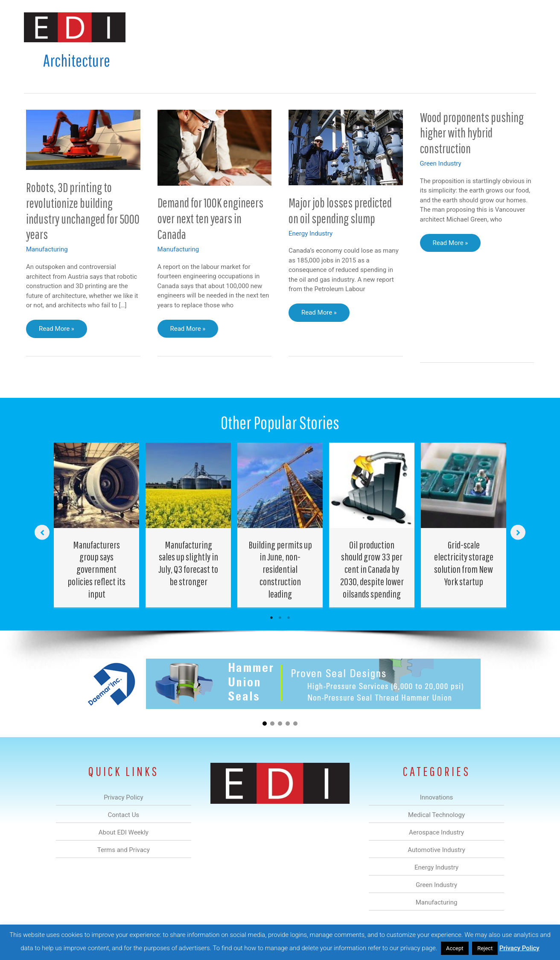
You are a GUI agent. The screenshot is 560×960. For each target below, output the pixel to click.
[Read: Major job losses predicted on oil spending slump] (346, 147)
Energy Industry (311, 233)
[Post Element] (97, 525)
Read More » (57, 331)
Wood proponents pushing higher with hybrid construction (472, 133)
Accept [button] (455, 948)
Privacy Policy (519, 948)
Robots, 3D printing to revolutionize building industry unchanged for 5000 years (83, 211)
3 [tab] (289, 618)
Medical (220, 27)
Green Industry (441, 163)
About (457, 27)
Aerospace (258, 27)
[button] (523, 27)
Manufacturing (415, 27)
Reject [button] (485, 948)
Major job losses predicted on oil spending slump (340, 210)
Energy (341, 27)
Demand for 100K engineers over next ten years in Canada (210, 218)
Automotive (302, 27)
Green (374, 27)
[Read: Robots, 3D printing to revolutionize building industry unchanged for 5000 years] (83, 139)
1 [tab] (271, 618)
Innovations (180, 27)
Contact (491, 27)
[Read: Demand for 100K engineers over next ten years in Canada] (215, 147)
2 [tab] (280, 618)
